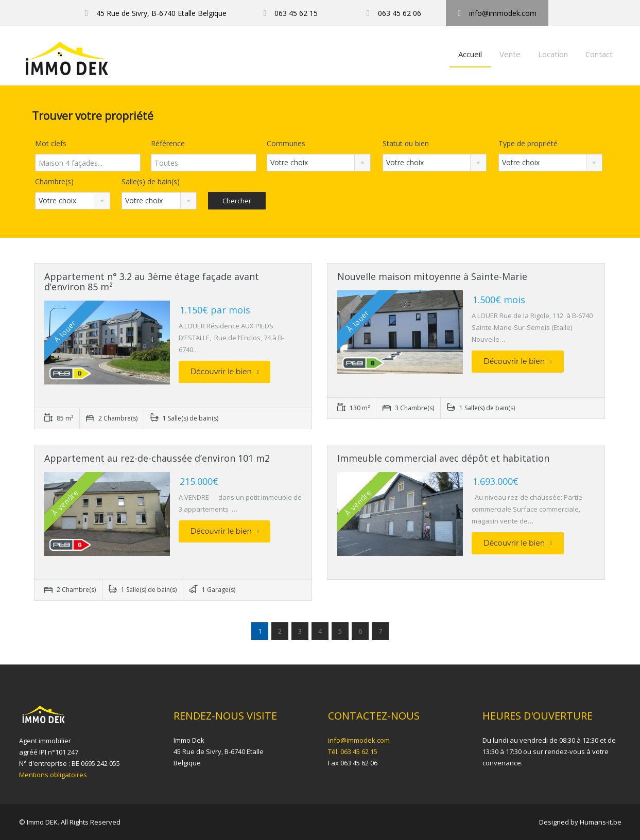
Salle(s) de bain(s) (151, 181)
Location (553, 54)
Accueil (470, 54)
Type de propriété (528, 143)
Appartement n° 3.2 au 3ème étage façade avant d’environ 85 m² (152, 282)
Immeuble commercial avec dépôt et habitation (443, 458)
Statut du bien (406, 143)
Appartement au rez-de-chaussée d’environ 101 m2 (157, 458)
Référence (168, 143)
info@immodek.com (359, 740)
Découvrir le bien (225, 372)
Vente (510, 54)
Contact (599, 54)
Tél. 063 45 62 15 (353, 751)
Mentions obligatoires (53, 775)
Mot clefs (51, 143)
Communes (286, 143)
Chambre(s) (54, 181)
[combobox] (319, 163)
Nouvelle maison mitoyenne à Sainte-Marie (432, 276)
